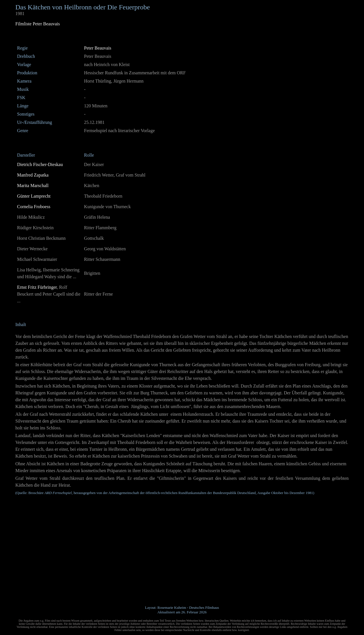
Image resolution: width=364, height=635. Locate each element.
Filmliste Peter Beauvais (38, 24)
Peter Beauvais (98, 48)
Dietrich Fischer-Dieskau (40, 164)
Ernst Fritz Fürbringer (37, 287)
